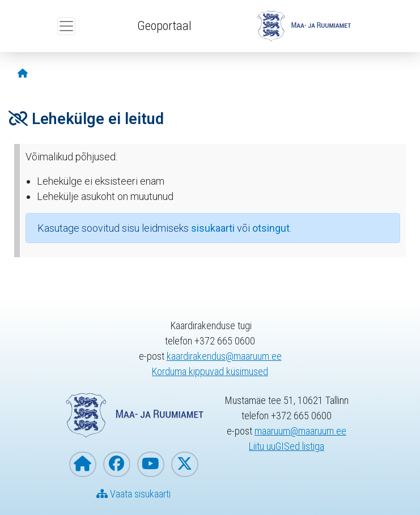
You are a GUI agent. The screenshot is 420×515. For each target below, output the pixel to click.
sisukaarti (213, 228)
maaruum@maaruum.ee (300, 431)
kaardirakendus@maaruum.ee (224, 356)
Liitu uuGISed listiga (287, 446)
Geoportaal (164, 25)
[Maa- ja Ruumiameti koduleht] (83, 464)
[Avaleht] (23, 74)
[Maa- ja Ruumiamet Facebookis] (117, 464)
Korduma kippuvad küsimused (210, 371)
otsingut (271, 228)
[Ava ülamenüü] (66, 26)
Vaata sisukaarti (133, 494)
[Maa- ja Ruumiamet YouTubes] (151, 464)
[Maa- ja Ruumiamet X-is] (185, 464)
